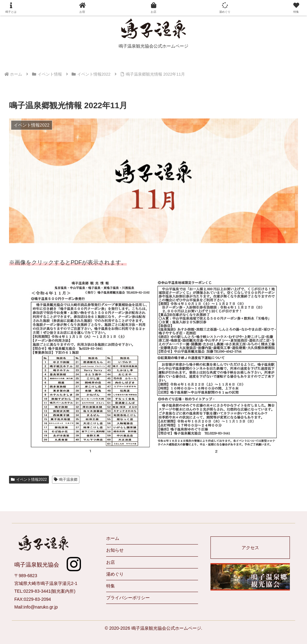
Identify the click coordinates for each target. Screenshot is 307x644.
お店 (111, 562)
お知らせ (115, 550)
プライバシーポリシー (128, 598)
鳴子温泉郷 (66, 480)
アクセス (250, 548)
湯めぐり (115, 574)
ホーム (113, 538)
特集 (111, 586)
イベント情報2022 (29, 480)
